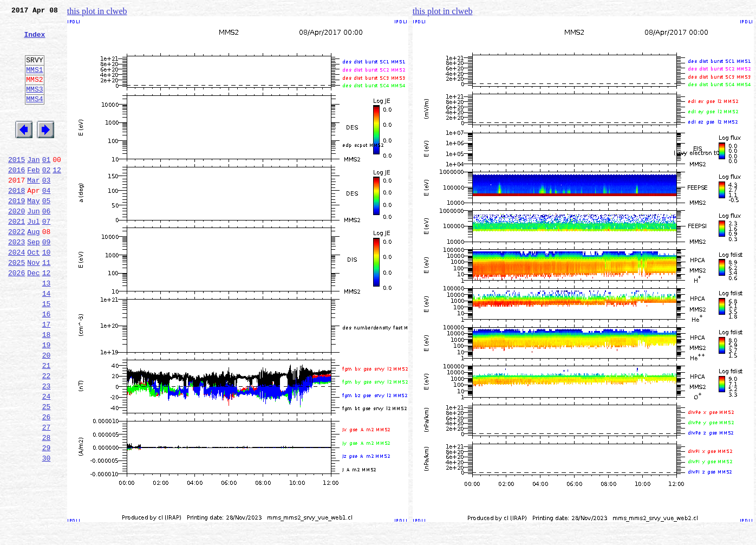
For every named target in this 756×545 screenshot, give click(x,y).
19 (47, 400)
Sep (33, 281)
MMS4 (34, 116)
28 (47, 507)
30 (47, 531)
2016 (17, 197)
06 (47, 245)
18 (47, 388)
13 (47, 328)
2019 (17, 233)
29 (47, 519)
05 (47, 233)
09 (47, 281)
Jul (33, 257)
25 (47, 471)
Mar (33, 209)
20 (47, 412)
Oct (33, 293)
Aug (33, 269)
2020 (17, 245)
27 (47, 495)
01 (47, 185)
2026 (17, 316)
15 (47, 352)
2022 (17, 269)
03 (47, 209)
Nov (33, 304)
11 (47, 304)
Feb (33, 197)
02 (47, 197)
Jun (33, 245)
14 (47, 340)
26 (47, 483)
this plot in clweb (97, 11)
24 (47, 459)
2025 (17, 304)
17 (47, 376)
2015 (17, 185)
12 (57, 197)
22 (47, 436)
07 (47, 257)
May (33, 233)
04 (47, 221)
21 (47, 424)
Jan (33, 185)
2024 (17, 293)
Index (34, 41)
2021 (17, 257)
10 (47, 293)
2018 (17, 221)
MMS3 (34, 105)
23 (47, 447)
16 (47, 364)
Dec (33, 316)
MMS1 (34, 82)
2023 (17, 281)
